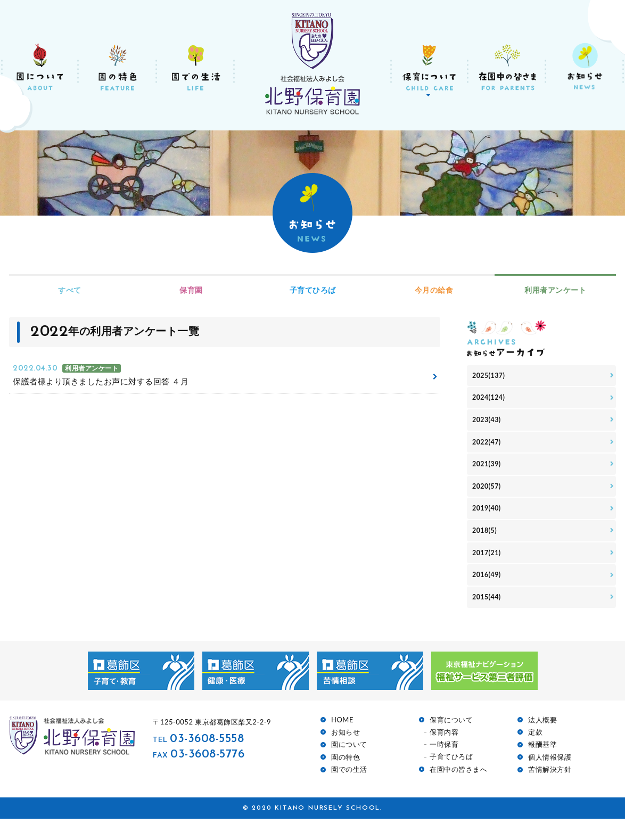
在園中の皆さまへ (458, 791)
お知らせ (346, 754)
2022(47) (488, 449)
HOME (342, 741)
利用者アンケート (555, 290)
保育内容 (444, 753)
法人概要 (542, 741)
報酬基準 (542, 766)
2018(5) (486, 545)
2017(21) (488, 569)
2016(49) (488, 594)
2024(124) (491, 401)
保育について (451, 741)
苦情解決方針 (550, 791)
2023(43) (488, 425)
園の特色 (346, 779)
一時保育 (444, 766)
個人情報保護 (550, 779)
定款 (535, 754)
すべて (70, 290)
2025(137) (491, 377)
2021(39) (488, 473)
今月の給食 (434, 290)
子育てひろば (313, 290)
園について (349, 766)
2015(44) (488, 618)
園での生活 (349, 791)
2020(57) (488, 497)
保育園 (191, 290)
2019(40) (488, 521)
